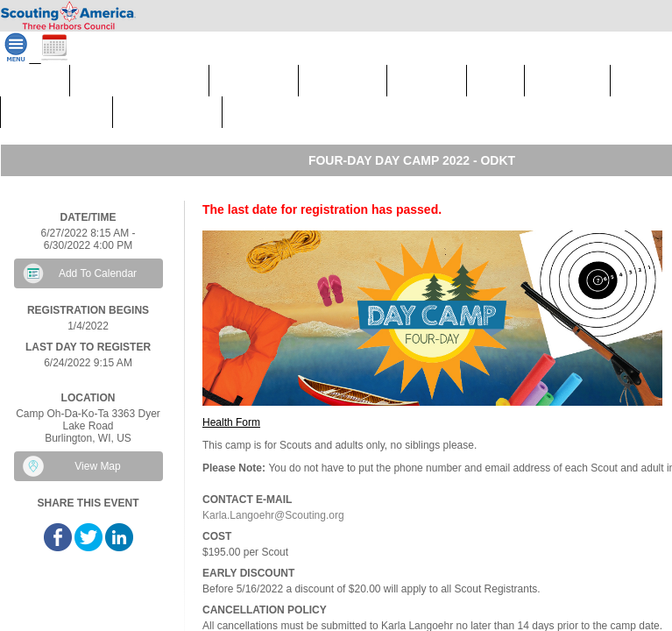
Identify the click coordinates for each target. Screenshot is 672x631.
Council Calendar (140, 80)
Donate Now (167, 116)
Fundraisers (275, 116)
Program (567, 85)
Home (35, 80)
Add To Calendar (98, 273)
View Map (97, 466)
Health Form (231, 422)
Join (495, 80)
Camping (343, 85)
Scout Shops (57, 116)
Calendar (254, 85)
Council (426, 85)
